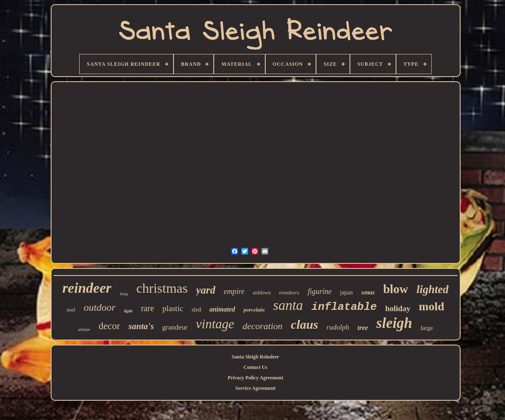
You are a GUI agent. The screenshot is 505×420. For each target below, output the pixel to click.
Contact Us (255, 367)
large (427, 328)
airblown (262, 293)
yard (206, 290)
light (128, 311)
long (124, 294)
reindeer (87, 288)
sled (196, 310)
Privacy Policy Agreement (255, 378)
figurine (320, 291)
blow (396, 289)
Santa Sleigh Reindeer (255, 357)
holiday (398, 308)
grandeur (175, 327)
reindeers (289, 292)
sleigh (394, 323)
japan (346, 292)
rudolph (338, 327)
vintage (215, 324)
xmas (368, 292)
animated (222, 309)
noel (71, 310)
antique (84, 329)
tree (363, 328)
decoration (263, 326)
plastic (173, 308)
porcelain (254, 310)
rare (147, 308)
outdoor (100, 307)
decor (109, 326)
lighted (433, 289)
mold (431, 306)
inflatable (344, 307)
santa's (141, 326)
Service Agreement (255, 388)
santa (288, 305)
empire (234, 291)
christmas (162, 288)
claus (304, 324)
